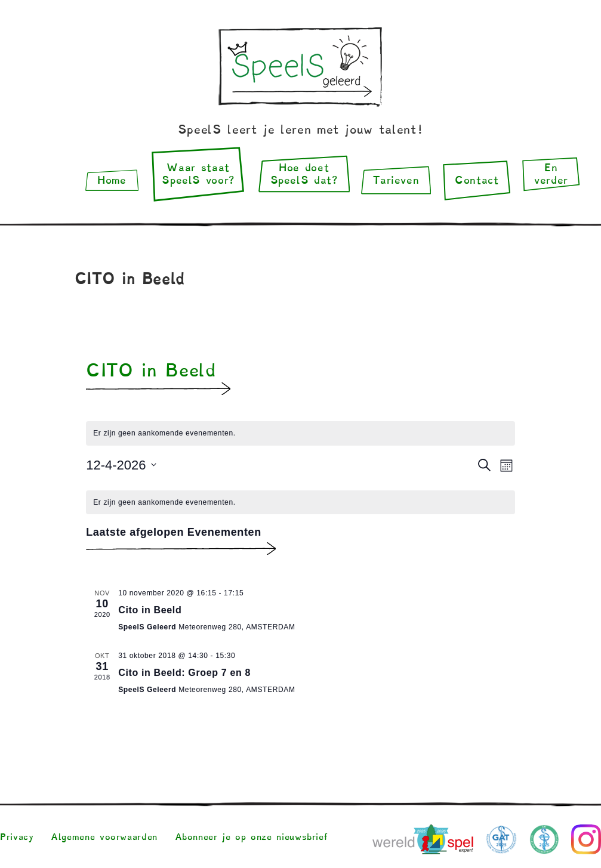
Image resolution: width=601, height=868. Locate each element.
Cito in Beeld (150, 610)
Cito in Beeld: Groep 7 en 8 (184, 673)
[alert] (300, 503)
